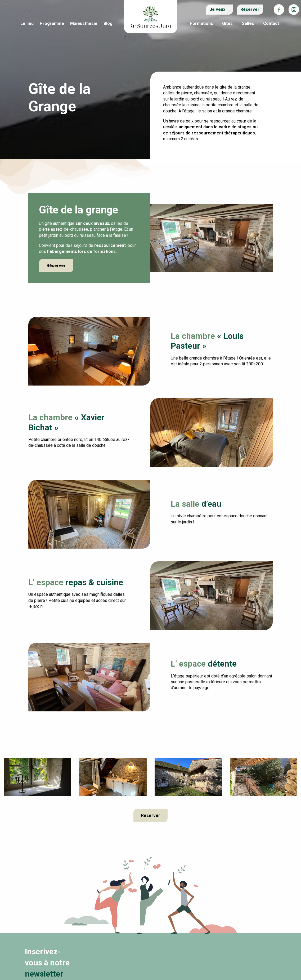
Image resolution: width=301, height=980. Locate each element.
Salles (248, 23)
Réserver (56, 266)
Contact (271, 23)
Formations (202, 23)
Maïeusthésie (84, 23)
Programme (52, 23)
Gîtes (227, 23)
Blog (108, 23)
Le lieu (27, 23)
